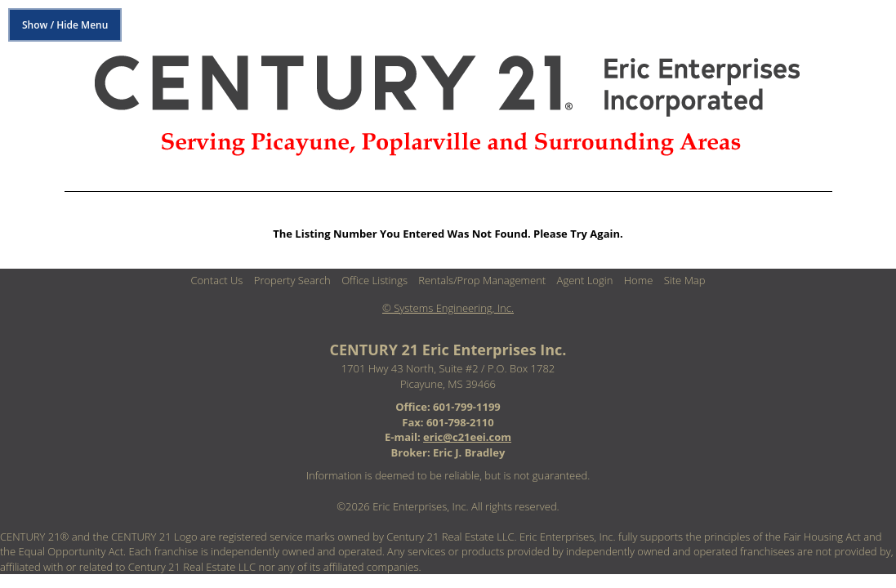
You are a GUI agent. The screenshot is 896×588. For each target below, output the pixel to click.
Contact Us (217, 280)
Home (639, 280)
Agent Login (585, 280)
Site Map (685, 280)
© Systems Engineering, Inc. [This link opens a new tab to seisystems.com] (448, 308)
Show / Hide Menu (65, 25)
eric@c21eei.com (467, 437)
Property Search (292, 280)
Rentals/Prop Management (482, 280)
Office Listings (374, 280)
